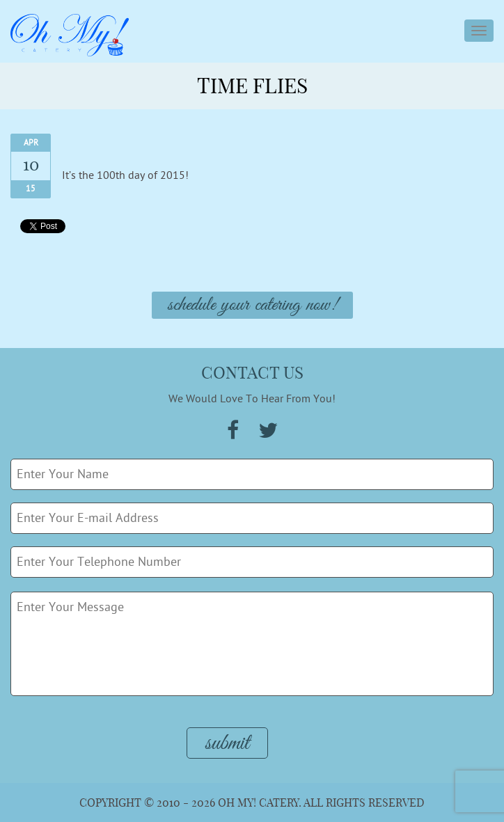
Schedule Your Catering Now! (252, 305)
